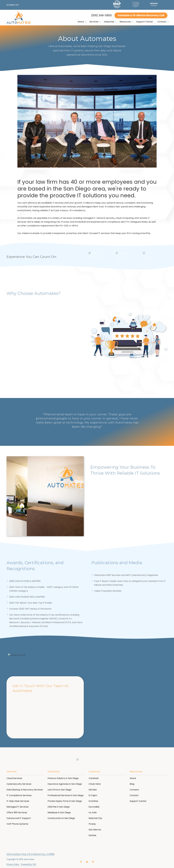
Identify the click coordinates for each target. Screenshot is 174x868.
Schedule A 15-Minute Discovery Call (141, 15)
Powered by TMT (29, 864)
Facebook (81, 862)
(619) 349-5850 (101, 15)
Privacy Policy (13, 864)
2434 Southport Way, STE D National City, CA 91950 (31, 854)
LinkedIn (87, 862)
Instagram (93, 862)
